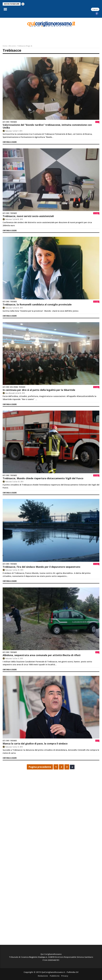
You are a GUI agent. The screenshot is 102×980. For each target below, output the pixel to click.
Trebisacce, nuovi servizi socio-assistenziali (28, 216)
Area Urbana (14, 387)
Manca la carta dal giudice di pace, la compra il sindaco (35, 744)
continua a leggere (10, 142)
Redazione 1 (9, 131)
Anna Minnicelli (10, 393)
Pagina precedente (40, 767)
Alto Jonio (12, 46)
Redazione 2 (9, 482)
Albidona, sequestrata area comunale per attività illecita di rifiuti (42, 655)
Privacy (65, 976)
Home (5, 46)
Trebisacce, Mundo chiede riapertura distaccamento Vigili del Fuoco (43, 478)
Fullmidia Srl (73, 972)
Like (96, 213)
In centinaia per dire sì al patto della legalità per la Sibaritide (39, 390)
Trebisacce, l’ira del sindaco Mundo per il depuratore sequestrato (42, 567)
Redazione (43, 976)
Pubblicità (55, 976)
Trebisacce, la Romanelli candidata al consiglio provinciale (37, 304)
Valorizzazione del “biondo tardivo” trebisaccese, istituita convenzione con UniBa (47, 126)
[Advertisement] (16, 24)
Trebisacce (13, 122)
